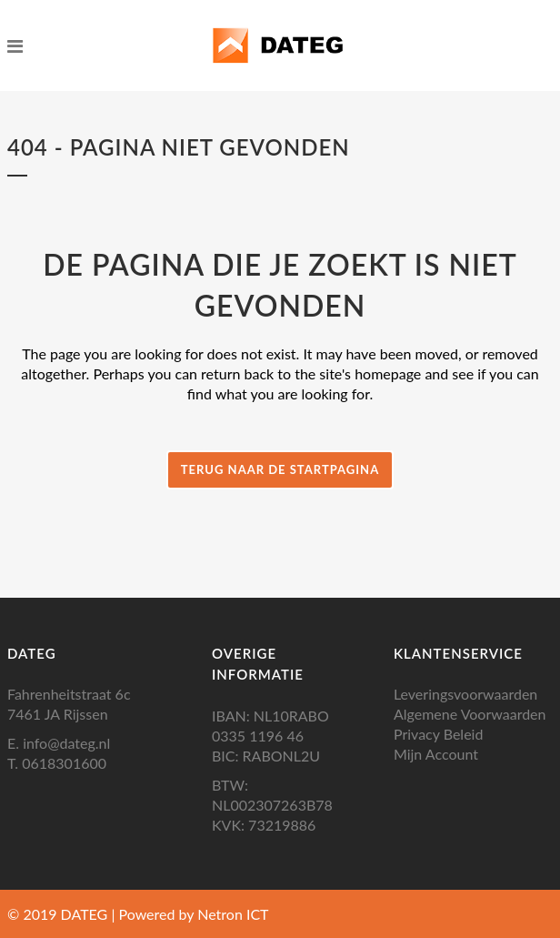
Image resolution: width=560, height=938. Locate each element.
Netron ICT (233, 914)
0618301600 (64, 763)
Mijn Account (436, 754)
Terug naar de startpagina (280, 469)
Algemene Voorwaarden (470, 714)
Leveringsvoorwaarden (465, 694)
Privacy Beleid (438, 734)
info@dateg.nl (66, 743)
